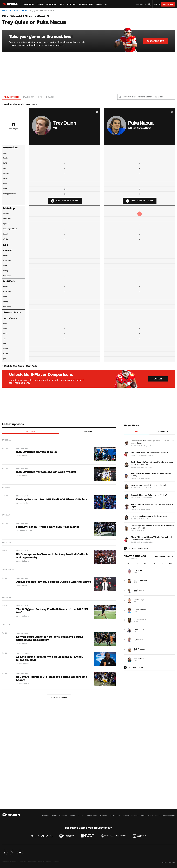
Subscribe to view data (68, 201)
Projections (12, 97)
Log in (157, 4)
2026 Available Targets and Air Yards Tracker (46, 472)
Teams (54, 815)
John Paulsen (24, 663)
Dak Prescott (140, 649)
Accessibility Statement (165, 815)
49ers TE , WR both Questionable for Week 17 (152, 538)
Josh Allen (138, 570)
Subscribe (168, 4)
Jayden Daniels (140, 620)
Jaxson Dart (139, 639)
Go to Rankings (136, 668)
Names (72, 815)
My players (162, 432)
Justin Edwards (25, 455)
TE (154, 564)
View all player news (139, 548)
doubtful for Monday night (149, 485)
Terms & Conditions (130, 815)
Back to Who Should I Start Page (21, 104)
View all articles (59, 697)
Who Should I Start (18, 11)
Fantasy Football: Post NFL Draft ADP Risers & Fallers (52, 500)
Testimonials (115, 815)
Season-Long (22, 449)
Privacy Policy (147, 815)
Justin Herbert (140, 610)
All (137, 432)
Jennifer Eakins (25, 503)
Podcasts (141, 4)
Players (45, 815)
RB (137, 564)
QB (128, 564)
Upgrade (158, 379)
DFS (40, 97)
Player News (92, 815)
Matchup (29, 97)
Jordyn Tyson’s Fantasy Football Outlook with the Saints (54, 582)
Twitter (12, 852)
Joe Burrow (139, 590)
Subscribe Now (156, 41)
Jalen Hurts (139, 629)
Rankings (28, 4)
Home (5, 11)
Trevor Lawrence (141, 659)
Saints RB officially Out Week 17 (150, 516)
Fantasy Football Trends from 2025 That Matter (48, 527)
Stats (50, 97)
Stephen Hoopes (25, 530)
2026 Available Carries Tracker (37, 452)
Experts (104, 815)
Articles (30, 431)
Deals (99, 4)
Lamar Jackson (140, 580)
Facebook (5, 852)
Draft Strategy (24, 653)
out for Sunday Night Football (149, 453)
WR (145, 564)
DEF (171, 564)
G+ (20, 852)
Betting (72, 4)
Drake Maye (139, 600)
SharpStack (86, 4)
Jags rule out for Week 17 (149, 495)
